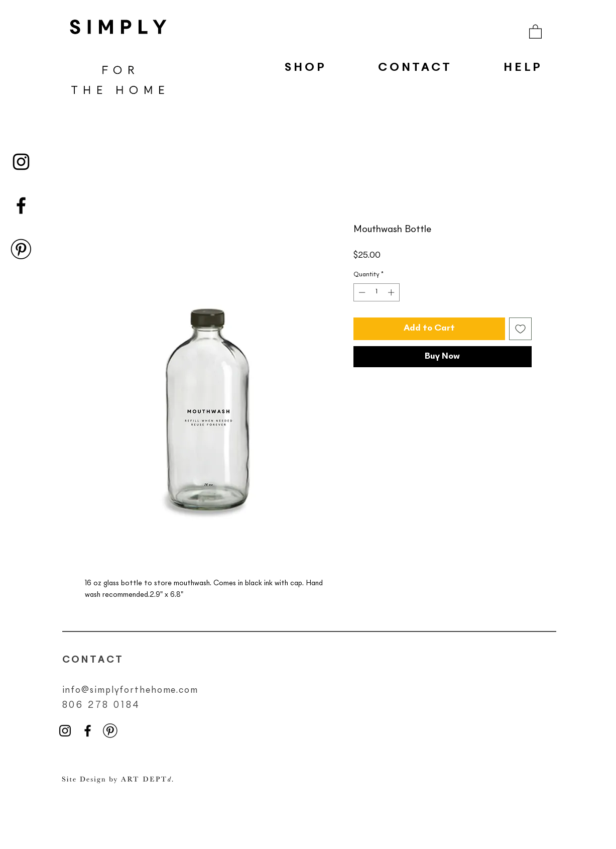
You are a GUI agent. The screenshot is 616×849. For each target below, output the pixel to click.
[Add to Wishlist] (520, 329)
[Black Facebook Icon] (21, 205)
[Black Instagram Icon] (21, 162)
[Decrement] (361, 292)
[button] (535, 31)
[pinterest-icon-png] (21, 249)
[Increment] (392, 292)
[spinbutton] (376, 292)
